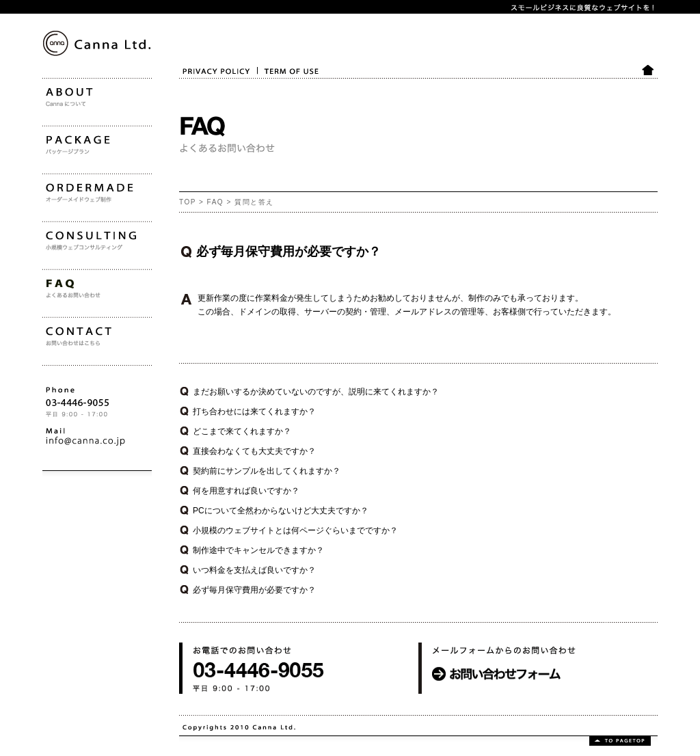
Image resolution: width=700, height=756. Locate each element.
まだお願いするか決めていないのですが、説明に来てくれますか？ (316, 392)
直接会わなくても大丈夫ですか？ (254, 451)
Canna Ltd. (59, 102)
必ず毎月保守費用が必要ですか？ (254, 590)
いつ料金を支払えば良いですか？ (254, 570)
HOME (649, 88)
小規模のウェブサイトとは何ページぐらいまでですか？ (295, 530)
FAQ (216, 202)
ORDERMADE (69, 232)
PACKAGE (62, 185)
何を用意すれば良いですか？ (246, 491)
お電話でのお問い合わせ (224, 704)
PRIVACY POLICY (207, 88)
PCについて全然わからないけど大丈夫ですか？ (281, 511)
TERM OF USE (281, 88)
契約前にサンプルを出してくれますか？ (267, 471)
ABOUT (56, 137)
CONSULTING (69, 280)
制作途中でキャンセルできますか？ (258, 550)
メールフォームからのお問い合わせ (484, 704)
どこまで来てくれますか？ (242, 431)
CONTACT (62, 376)
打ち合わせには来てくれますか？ (254, 411)
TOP (188, 202)
